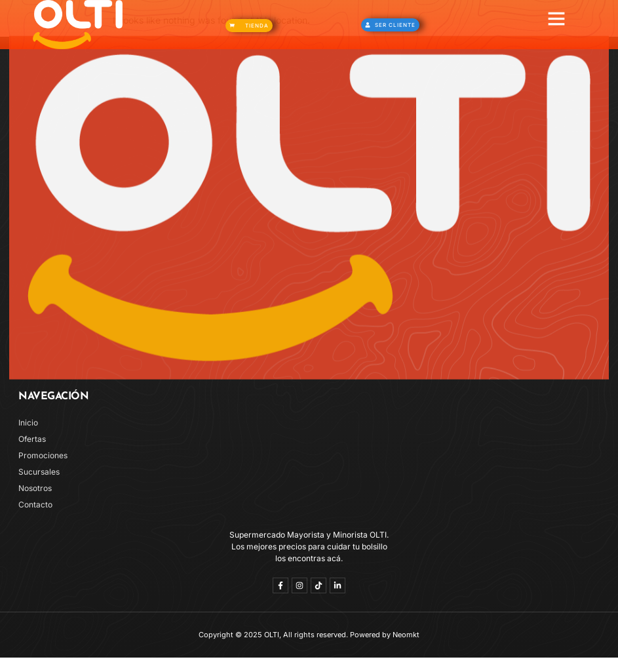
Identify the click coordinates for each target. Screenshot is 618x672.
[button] (556, 18)
